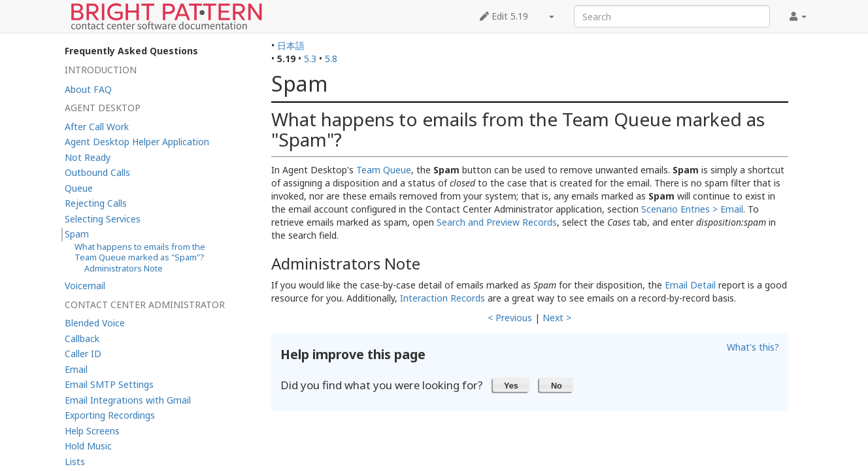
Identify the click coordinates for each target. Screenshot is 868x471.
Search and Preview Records (497, 222)
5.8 (331, 59)
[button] (511, 385)
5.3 (310, 59)
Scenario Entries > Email (692, 209)
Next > (557, 318)
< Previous (510, 318)
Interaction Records (442, 298)
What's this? (753, 347)
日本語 (291, 45)
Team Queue (384, 170)
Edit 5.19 (504, 16)
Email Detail (690, 285)
